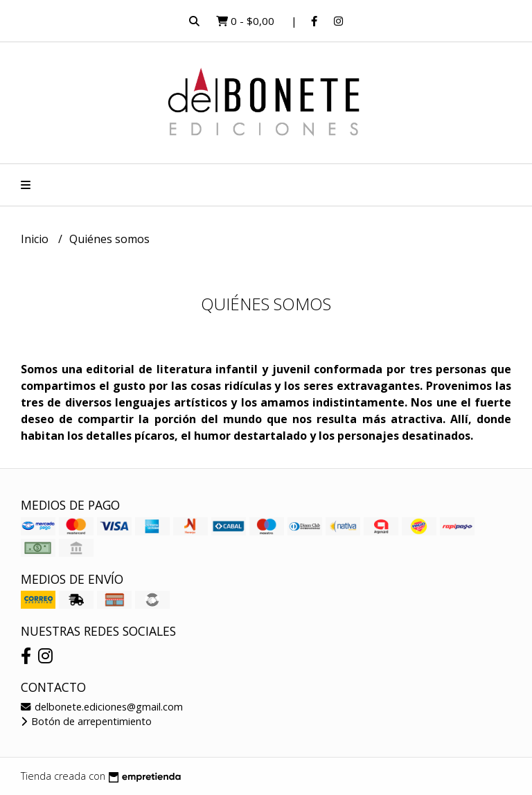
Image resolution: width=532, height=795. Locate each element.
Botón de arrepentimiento (86, 721)
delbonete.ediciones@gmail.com (102, 707)
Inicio (36, 239)
